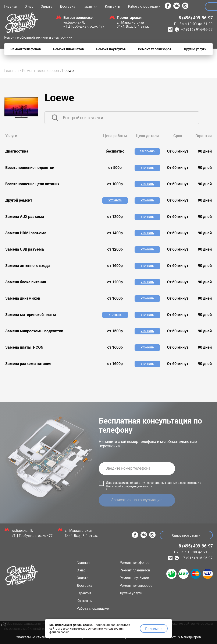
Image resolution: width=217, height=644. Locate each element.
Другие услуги (131, 593)
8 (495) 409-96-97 (196, 18)
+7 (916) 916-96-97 (197, 30)
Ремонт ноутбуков (134, 578)
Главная (11, 6)
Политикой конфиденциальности (129, 486)
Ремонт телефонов (135, 563)
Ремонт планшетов (135, 570)
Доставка (67, 6)
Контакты (113, 6)
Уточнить (147, 168)
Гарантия (90, 6)
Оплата (47, 6)
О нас (29, 6)
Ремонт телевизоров (40, 71)
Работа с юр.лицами (144, 6)
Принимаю (154, 628)
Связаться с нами (186, 535)
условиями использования (106, 628)
